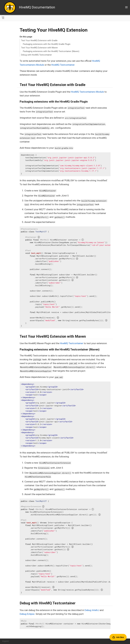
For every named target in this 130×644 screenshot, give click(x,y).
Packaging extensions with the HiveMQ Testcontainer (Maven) (51, 51)
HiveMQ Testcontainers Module (87, 92)
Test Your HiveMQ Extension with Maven (39, 48)
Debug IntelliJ (92, 610)
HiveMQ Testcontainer (63, 65)
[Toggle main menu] (126, 7)
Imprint (6, 641)
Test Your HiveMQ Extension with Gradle (39, 40)
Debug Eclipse (27, 614)
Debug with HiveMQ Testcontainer (36, 55)
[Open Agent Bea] (118, 637)
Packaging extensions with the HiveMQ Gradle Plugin (47, 44)
